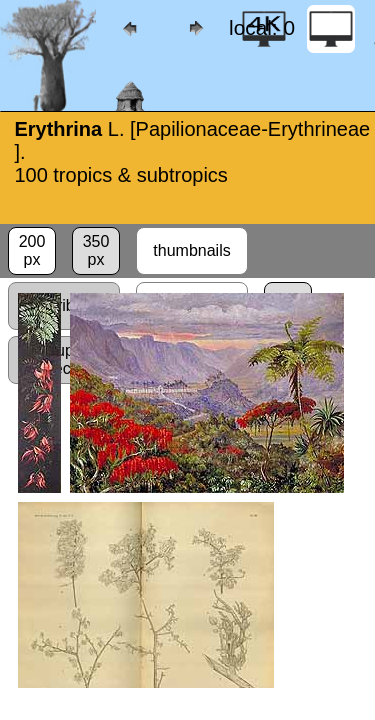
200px (32, 250)
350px (96, 250)
